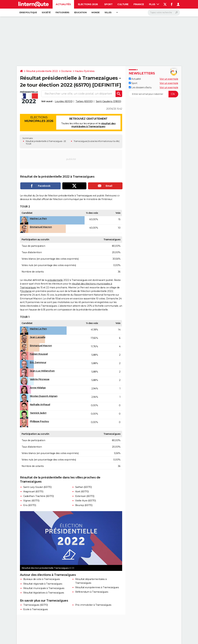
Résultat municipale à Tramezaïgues (44, 588)
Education (80, 12)
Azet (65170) (82, 491)
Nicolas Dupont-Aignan (44, 396)
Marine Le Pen (38, 219)
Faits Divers (62, 12)
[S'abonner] (153, 94)
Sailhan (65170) (84, 487)
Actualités (63, 4)
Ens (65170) (30, 505)
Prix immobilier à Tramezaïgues (93, 605)
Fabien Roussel (39, 354)
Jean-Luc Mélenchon (42, 371)
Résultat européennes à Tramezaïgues (97, 587)
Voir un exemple (169, 79)
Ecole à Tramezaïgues (36, 609)
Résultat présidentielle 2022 (42, 71)
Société (46, 12)
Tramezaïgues (80, 141)
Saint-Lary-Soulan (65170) (37, 487)
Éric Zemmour (38, 362)
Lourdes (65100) (64, 101)
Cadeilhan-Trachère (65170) (38, 496)
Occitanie (66, 71)
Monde (96, 12)
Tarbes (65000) (84, 101)
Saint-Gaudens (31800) (108, 101)
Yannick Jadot (38, 413)
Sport (108, 4)
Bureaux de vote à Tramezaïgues (42, 579)
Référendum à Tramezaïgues (92, 592)
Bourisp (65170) (84, 505)
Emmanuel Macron (41, 227)
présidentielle (55, 280)
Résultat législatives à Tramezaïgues (44, 593)
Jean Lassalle (38, 337)
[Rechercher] (164, 13)
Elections (39, 119)
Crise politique (28, 12)
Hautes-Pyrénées (85, 71)
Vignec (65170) (31, 501)
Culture (123, 4)
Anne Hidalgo (38, 388)
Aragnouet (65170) (33, 491)
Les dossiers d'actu (140, 87)
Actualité (135, 79)
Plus (154, 4)
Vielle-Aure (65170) (86, 501)
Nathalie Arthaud (40, 405)
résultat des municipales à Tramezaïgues (93, 125)
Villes (108, 12)
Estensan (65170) (85, 496)
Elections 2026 (88, 4)
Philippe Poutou (39, 421)
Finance (139, 4)
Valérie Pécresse (40, 379)
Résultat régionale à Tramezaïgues (43, 584)
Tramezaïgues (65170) (36, 605)
